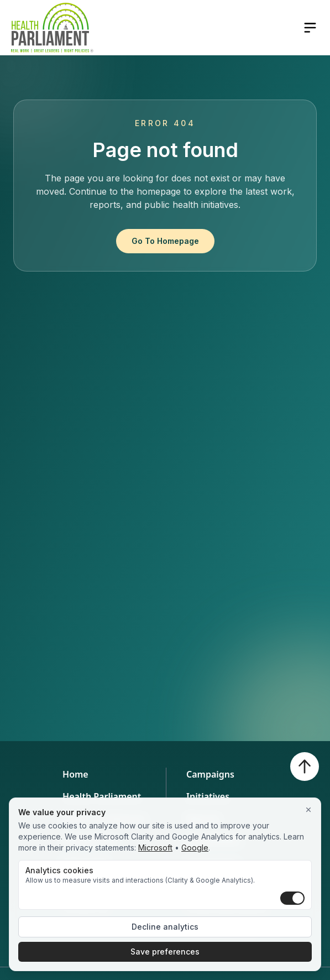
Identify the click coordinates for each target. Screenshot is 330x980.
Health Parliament (102, 796)
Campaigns (210, 774)
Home (75, 774)
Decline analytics (165, 927)
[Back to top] (305, 767)
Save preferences (165, 952)
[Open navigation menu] (310, 28)
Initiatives (208, 796)
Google (195, 848)
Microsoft (155, 848)
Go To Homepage (165, 241)
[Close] (308, 810)
